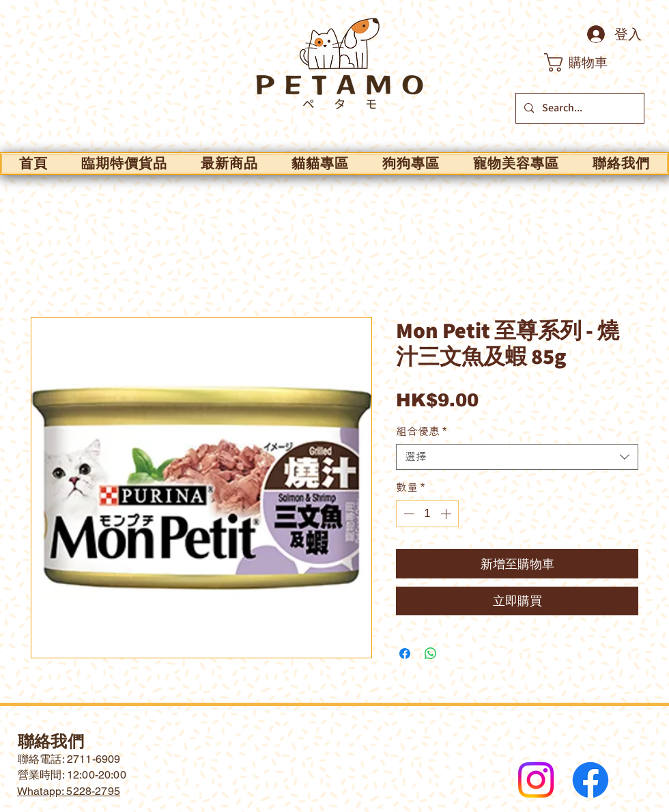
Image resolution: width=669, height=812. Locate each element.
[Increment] (447, 514)
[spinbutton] (427, 514)
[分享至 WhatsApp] (431, 654)
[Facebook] (590, 780)
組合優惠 (421, 431)
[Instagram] (536, 780)
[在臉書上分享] (405, 654)
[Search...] (579, 108)
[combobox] (517, 457)
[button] (587, 62)
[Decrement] (408, 514)
